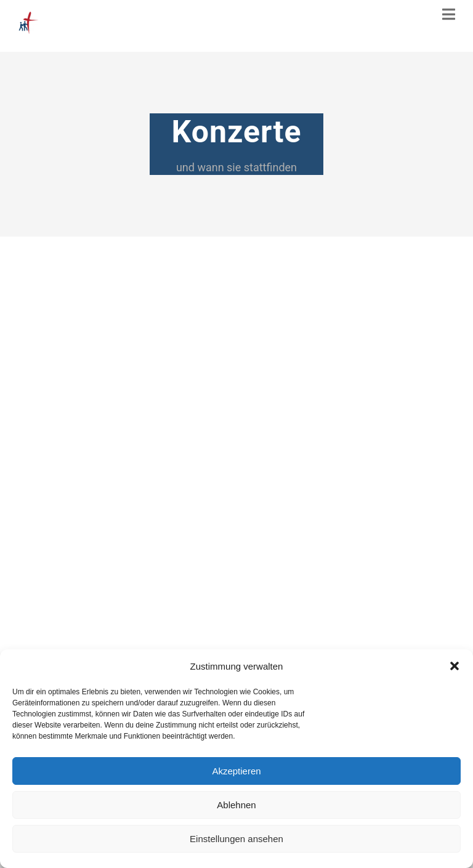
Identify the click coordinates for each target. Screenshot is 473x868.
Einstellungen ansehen (236, 839)
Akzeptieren (236, 771)
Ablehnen (236, 805)
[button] (455, 666)
